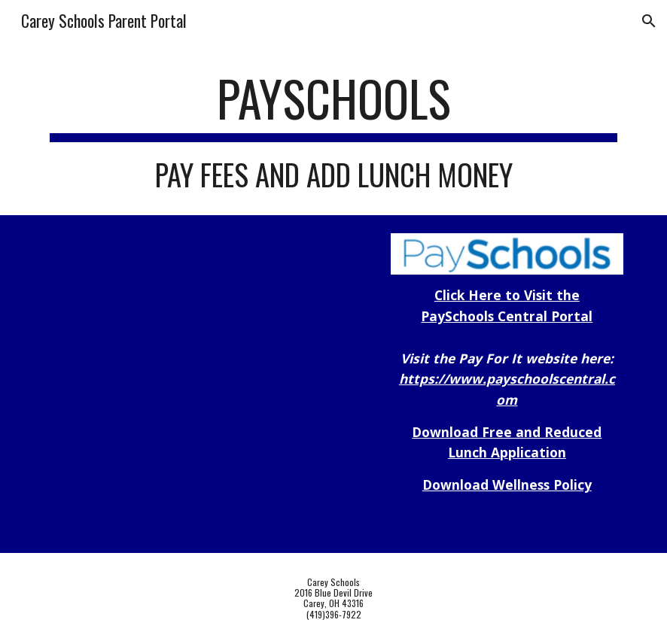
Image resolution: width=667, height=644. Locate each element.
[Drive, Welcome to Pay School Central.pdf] (160, 384)
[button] (649, 21)
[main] (333, 130)
